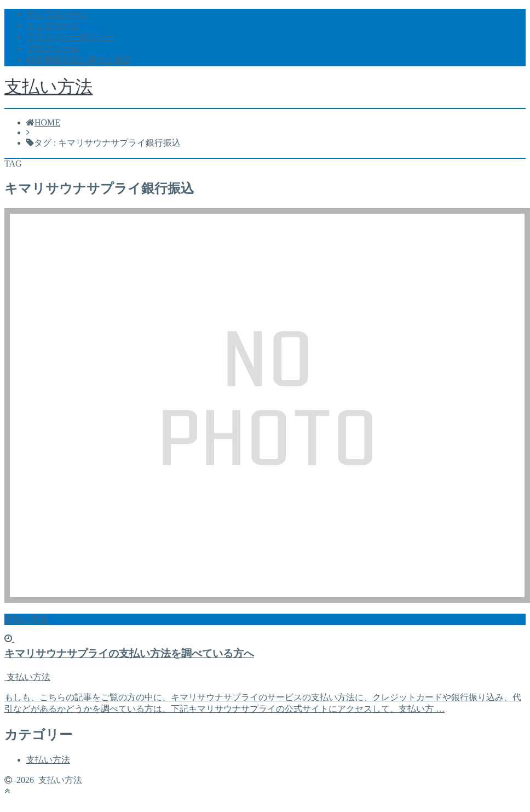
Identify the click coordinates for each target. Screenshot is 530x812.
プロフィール (53, 48)
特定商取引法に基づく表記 (79, 60)
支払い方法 (48, 87)
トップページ (53, 25)
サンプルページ (57, 14)
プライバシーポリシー (70, 37)
